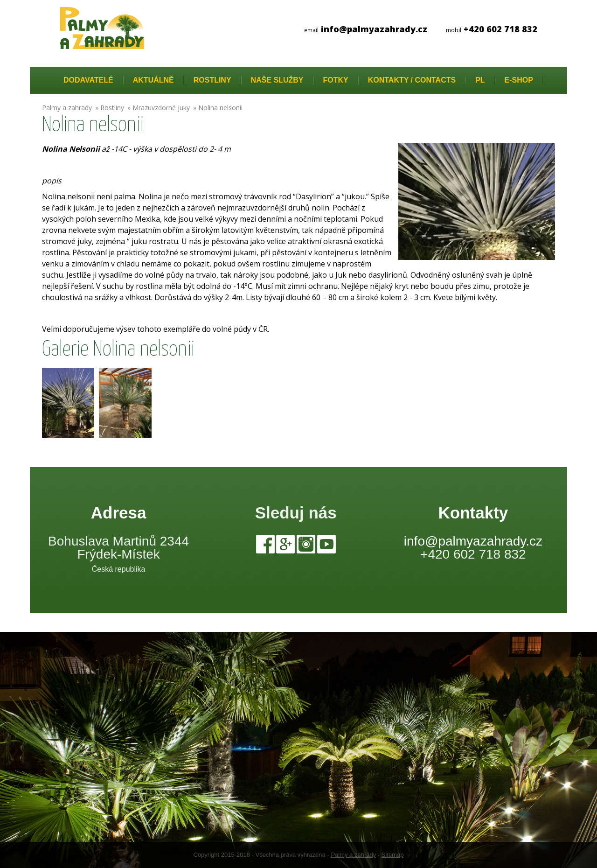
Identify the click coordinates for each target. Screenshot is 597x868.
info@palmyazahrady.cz (473, 541)
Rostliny (212, 80)
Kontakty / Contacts (412, 80)
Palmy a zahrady (67, 108)
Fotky (336, 80)
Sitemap (393, 855)
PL (480, 80)
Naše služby (277, 80)
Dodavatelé (88, 80)
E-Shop (519, 80)
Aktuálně (153, 80)
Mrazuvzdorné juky (161, 108)
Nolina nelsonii (220, 108)
